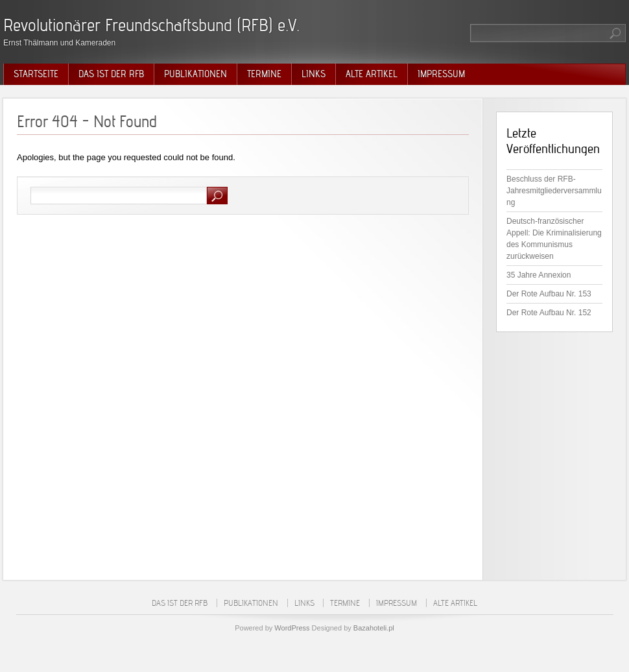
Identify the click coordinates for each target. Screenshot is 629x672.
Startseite (36, 74)
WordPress (292, 628)
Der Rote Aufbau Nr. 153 (549, 294)
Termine (264, 74)
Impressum (441, 74)
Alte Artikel (372, 74)
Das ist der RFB (111, 74)
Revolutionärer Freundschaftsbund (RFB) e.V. (151, 25)
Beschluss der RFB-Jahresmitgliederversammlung (554, 191)
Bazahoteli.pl (374, 628)
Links (314, 74)
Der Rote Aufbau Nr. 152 (549, 313)
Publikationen (196, 74)
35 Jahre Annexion (539, 275)
